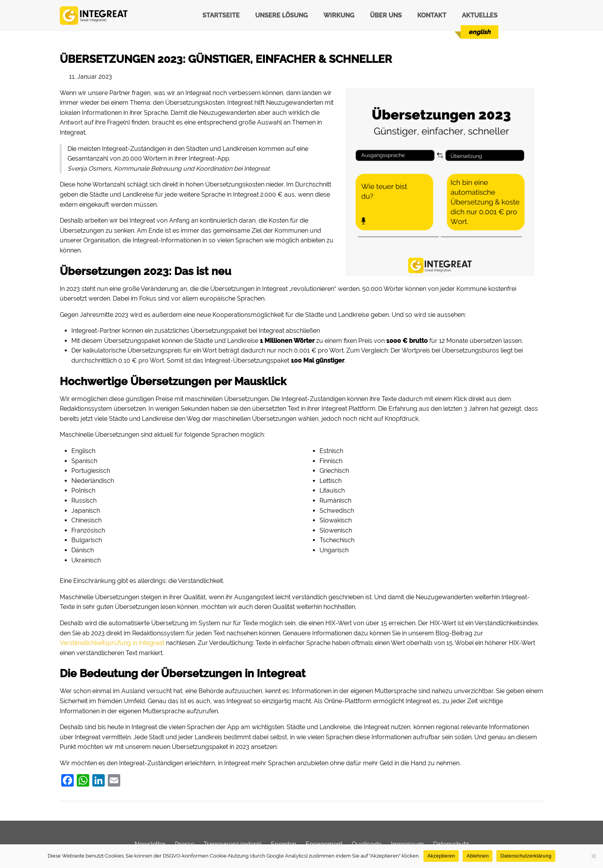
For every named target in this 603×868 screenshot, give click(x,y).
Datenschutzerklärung (526, 856)
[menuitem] (479, 32)
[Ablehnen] (593, 856)
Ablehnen (478, 856)
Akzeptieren (441, 856)
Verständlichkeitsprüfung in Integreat (112, 643)
